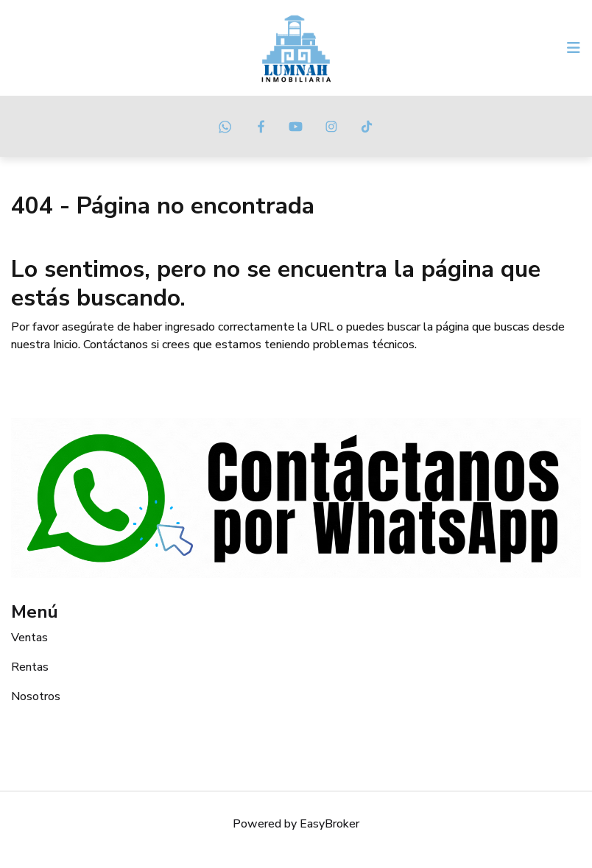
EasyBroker (330, 824)
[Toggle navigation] (574, 48)
